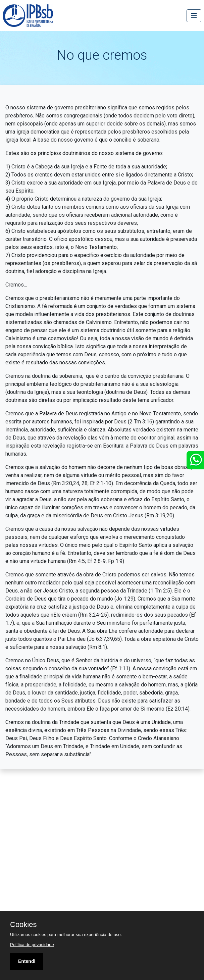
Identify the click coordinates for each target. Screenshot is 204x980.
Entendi (27, 961)
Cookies (23, 925)
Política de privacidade (32, 945)
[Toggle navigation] (194, 16)
